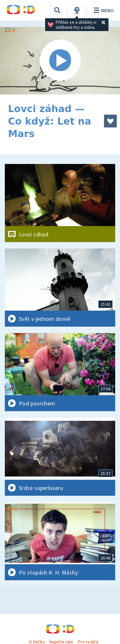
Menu (103, 10)
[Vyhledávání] (57, 10)
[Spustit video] (60, 61)
